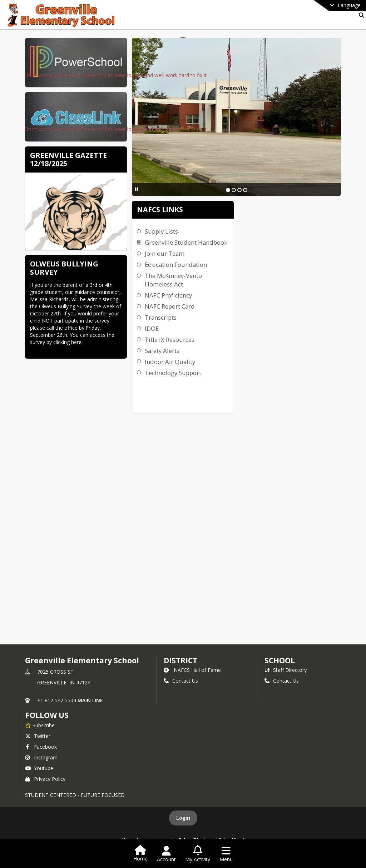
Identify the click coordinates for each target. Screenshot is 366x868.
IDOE (152, 328)
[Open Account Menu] (166, 854)
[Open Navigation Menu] (226, 854)
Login (183, 818)
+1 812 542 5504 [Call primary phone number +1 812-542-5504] (57, 700)
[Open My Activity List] (198, 854)
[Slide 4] (245, 190)
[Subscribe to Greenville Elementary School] (40, 725)
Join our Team (165, 253)
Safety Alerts (162, 351)
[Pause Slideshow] (137, 189)
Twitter (38, 736)
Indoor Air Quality (170, 362)
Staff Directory (286, 670)
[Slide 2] (234, 190)
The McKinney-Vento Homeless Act (173, 280)
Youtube (39, 768)
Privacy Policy (45, 779)
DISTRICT (180, 660)
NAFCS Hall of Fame (192, 670)
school (280, 660)
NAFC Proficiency (168, 295)
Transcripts (161, 317)
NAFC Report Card (170, 306)
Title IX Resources (170, 340)
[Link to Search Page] (360, 15)
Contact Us (181, 681)
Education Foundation (176, 265)
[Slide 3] (239, 190)
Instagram (41, 757)
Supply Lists (161, 231)
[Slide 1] (228, 190)
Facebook (41, 747)
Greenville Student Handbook (186, 242)
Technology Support (173, 373)
